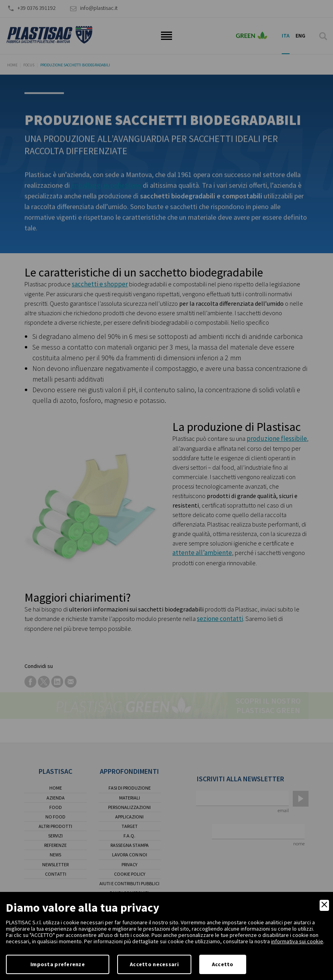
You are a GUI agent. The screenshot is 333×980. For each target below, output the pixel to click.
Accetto (223, 964)
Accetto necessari (154, 964)
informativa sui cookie (297, 941)
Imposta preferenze (58, 964)
